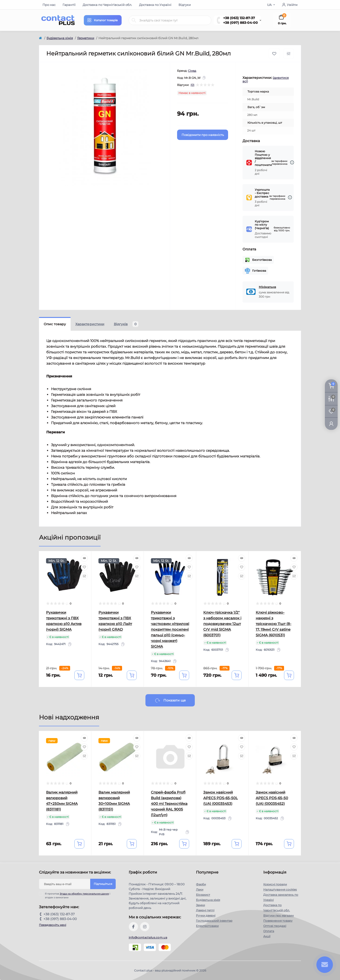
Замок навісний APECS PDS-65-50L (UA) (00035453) (221, 798)
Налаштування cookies (280, 889)
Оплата (269, 931)
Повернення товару (278, 921)
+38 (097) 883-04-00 (240, 23)
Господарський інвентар (214, 921)
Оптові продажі (275, 926)
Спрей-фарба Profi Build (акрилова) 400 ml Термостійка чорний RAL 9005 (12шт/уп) (169, 804)
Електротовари (207, 926)
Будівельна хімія (60, 38)
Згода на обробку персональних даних (84, 894)
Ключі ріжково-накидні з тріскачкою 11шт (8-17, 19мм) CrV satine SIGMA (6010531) (274, 624)
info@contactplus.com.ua (148, 937)
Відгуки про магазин (278, 915)
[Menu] (103, 20)
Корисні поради (275, 884)
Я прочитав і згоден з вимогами (78, 896)
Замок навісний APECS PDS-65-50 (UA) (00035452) (272, 798)
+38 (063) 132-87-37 (239, 18)
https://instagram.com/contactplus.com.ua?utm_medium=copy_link (145, 927)
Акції (267, 936)
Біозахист (203, 895)
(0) (192, 85)
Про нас (49, 5)
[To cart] (79, 675)
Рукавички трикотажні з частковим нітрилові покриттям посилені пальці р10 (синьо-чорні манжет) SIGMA (170, 629)
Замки (200, 905)
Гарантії (69, 5)
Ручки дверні (206, 915)
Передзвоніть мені (53, 925)
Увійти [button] (290, 5)
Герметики (86, 38)
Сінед (192, 71)
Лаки (200, 889)
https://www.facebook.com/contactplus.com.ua (133, 927)
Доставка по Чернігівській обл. (107, 5)
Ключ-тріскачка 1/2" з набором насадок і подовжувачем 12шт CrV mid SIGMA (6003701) (222, 624)
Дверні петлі (205, 910)
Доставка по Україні (155, 5)
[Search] (134, 20)
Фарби (201, 884)
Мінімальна (267, 287)
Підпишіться (103, 884)
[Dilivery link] (292, 163)
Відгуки (185, 5)
